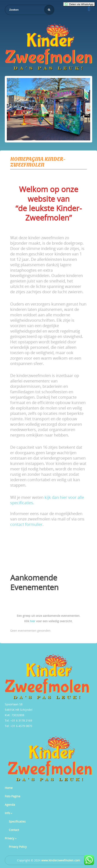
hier (33, 621)
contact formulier (26, 524)
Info (9, 813)
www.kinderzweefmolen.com (61, 860)
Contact (14, 830)
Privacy (11, 838)
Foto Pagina (13, 796)
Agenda (10, 805)
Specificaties (17, 821)
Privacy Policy (18, 847)
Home (9, 788)
